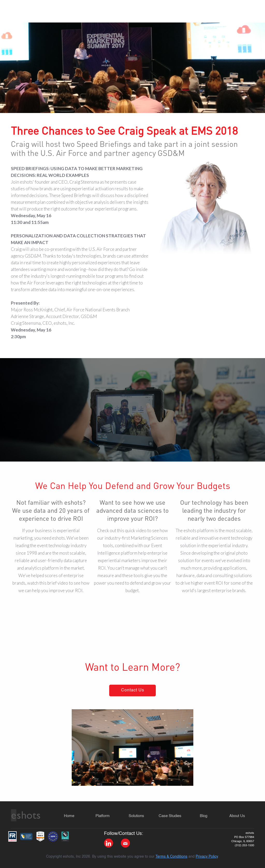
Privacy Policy (207, 857)
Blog (204, 816)
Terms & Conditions (171, 857)
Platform (103, 816)
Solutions (136, 816)
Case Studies (170, 816)
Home (69, 816)
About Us (237, 816)
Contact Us (133, 690)
